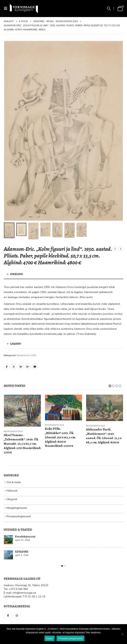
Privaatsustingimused (70, 638)
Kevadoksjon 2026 (25, 537)
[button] (7, 9)
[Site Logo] (24, 8)
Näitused (12, 491)
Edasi (50, 638)
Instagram (17, 616)
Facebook (7, 367)
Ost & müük (14, 482)
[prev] (115, 249)
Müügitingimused (17, 508)
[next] (121, 249)
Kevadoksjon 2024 (26, 355)
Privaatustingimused (19, 516)
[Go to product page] (22, 411)
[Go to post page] (8, 540)
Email (35, 367)
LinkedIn (21, 367)
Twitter (14, 367)
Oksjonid (12, 499)
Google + (28, 367)
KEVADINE (22, 552)
